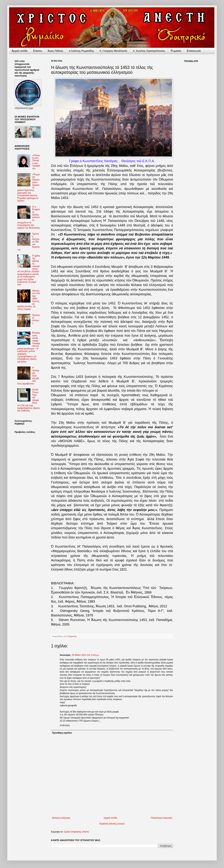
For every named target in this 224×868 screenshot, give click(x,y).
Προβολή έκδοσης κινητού (112, 824)
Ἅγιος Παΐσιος (56, 51)
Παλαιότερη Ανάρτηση (161, 818)
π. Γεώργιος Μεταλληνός (113, 51)
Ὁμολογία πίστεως (36, 319)
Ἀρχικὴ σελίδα (20, 51)
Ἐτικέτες (38, 51)
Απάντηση (65, 725)
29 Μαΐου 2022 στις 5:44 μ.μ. (86, 655)
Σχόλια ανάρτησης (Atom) (76, 832)
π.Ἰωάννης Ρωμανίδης (81, 51)
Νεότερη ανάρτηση (61, 818)
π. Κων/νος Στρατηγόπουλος (149, 51)
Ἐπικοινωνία (194, 51)
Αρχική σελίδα (110, 818)
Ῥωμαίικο (176, 51)
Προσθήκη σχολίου (62, 733)
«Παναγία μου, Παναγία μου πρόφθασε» (36, 162)
